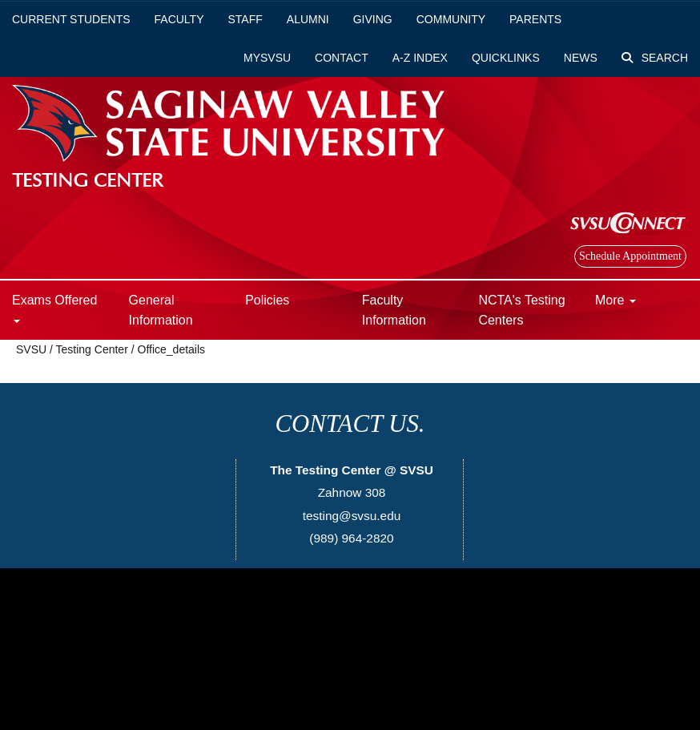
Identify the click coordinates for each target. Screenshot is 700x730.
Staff (245, 19)
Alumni (308, 19)
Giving (373, 19)
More (616, 300)
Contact (342, 58)
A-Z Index (420, 58)
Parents (535, 19)
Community (451, 19)
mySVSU (267, 58)
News (581, 58)
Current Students (71, 19)
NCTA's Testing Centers (521, 310)
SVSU (31, 349)
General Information (161, 310)
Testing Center (92, 349)
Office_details (172, 349)
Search (655, 58)
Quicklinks (506, 58)
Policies (267, 300)
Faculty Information (394, 310)
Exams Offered (54, 308)
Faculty (179, 19)
